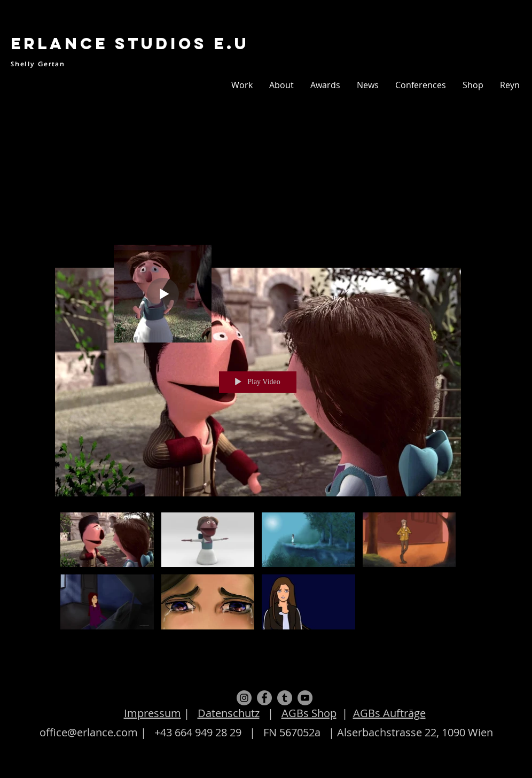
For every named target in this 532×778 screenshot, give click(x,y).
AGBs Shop (309, 713)
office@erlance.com (89, 732)
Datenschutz (229, 713)
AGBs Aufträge (389, 713)
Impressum (152, 713)
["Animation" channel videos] (258, 574)
